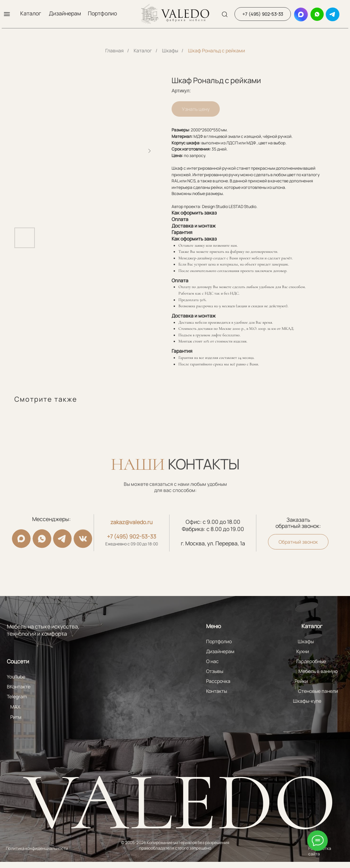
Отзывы (215, 671)
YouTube (16, 677)
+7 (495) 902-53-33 (132, 536)
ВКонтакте (19, 686)
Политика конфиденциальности (37, 848)
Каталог (31, 13)
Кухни (303, 651)
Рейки (301, 681)
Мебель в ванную (318, 671)
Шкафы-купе (307, 701)
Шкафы (170, 50)
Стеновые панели (318, 691)
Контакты (217, 691)
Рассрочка (218, 681)
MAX (15, 707)
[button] (7, 14)
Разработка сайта (320, 851)
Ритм (16, 717)
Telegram (17, 696)
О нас (212, 661)
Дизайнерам (65, 13)
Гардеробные (311, 661)
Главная (115, 50)
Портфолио (102, 13)
